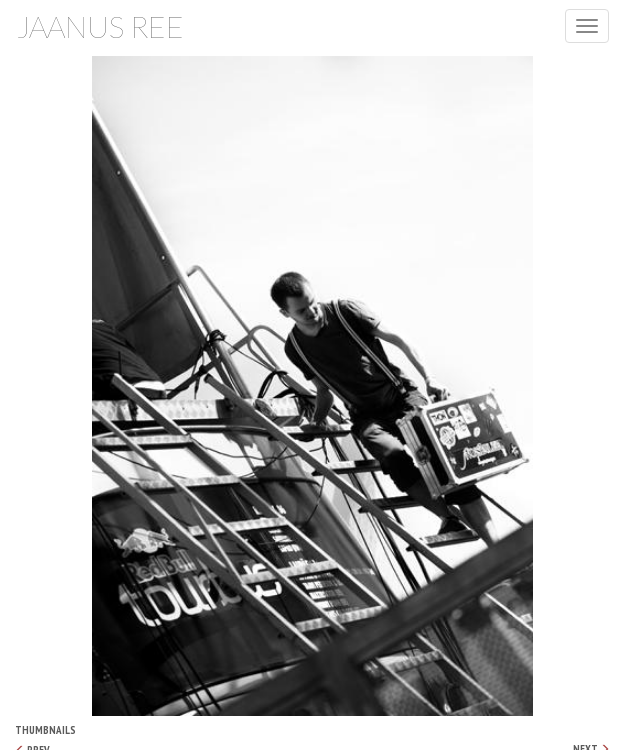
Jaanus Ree (100, 26)
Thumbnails (45, 730)
